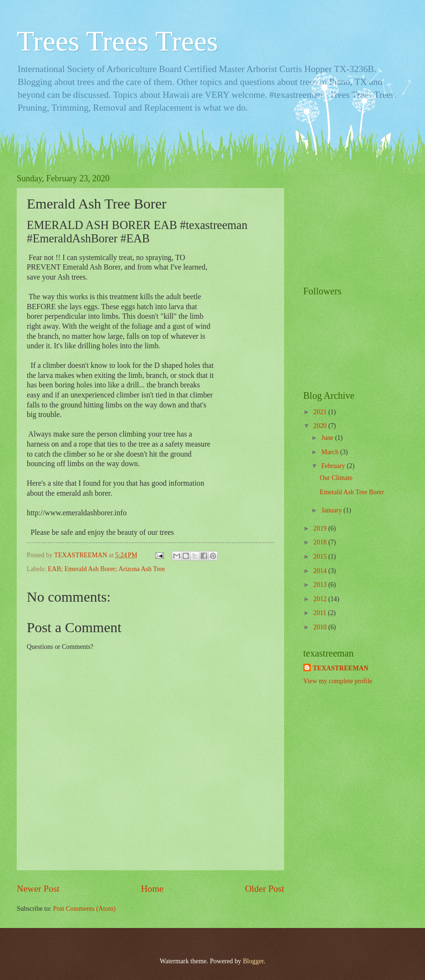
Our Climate (336, 478)
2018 (321, 542)
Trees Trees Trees (117, 41)
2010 (321, 627)
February (334, 466)
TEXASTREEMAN (341, 668)
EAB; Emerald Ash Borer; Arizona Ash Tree (106, 569)
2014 (321, 571)
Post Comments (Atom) (84, 909)
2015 (321, 557)
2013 (321, 585)
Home (152, 889)
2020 (321, 426)
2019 (321, 528)
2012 (321, 599)
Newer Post (38, 889)
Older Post (265, 889)
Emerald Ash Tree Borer (352, 492)
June (328, 438)
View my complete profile (338, 681)
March (331, 452)
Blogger (253, 961)
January (332, 510)
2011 (321, 613)
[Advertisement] (351, 221)
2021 (321, 412)
